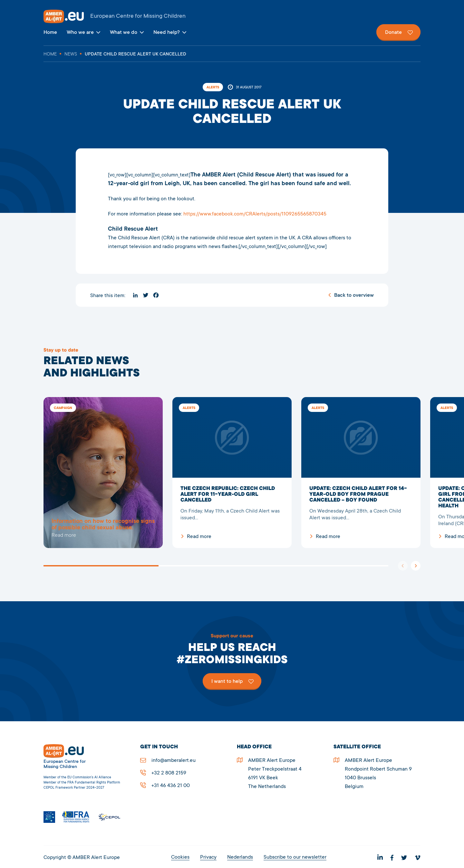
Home (50, 33)
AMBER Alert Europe (232, 16)
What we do (124, 33)
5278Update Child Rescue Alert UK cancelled (103, 472)
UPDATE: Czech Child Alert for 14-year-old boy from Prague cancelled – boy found (361, 472)
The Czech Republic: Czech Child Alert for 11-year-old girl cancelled (232, 472)
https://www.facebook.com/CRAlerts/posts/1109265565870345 (255, 214)
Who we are (80, 33)
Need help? (167, 33)
